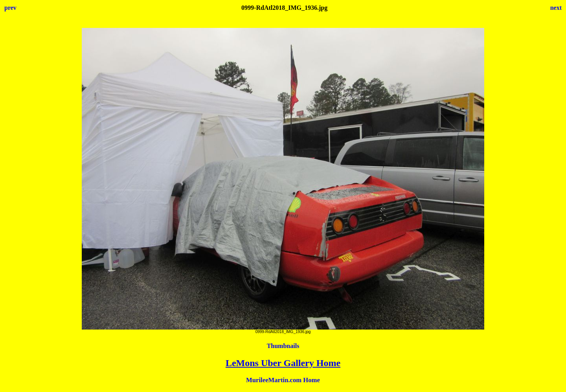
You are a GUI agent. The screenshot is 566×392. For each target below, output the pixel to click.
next (556, 8)
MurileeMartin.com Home (283, 380)
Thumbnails (283, 346)
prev (10, 8)
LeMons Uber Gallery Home (283, 363)
